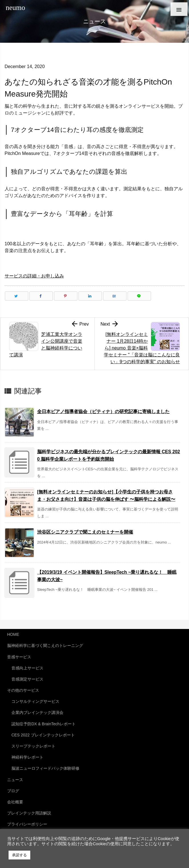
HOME (13, 634)
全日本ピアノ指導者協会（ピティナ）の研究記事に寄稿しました (103, 411)
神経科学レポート (27, 757)
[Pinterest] (66, 296)
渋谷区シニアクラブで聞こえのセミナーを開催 (85, 532)
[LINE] (139, 296)
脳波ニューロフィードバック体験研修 (45, 768)
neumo (15, 8)
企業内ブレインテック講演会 (37, 712)
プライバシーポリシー (27, 824)
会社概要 (15, 802)
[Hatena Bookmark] (115, 296)
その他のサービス (23, 690)
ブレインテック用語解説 (29, 813)
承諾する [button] (19, 855)
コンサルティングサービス (35, 701)
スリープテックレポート (33, 746)
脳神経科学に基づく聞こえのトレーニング (45, 646)
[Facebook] (41, 296)
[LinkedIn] (90, 296)
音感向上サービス (27, 668)
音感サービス (19, 657)
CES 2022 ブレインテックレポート (43, 735)
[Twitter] (17, 296)
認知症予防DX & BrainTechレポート (44, 724)
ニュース (15, 780)
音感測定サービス (27, 679)
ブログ (13, 791)
